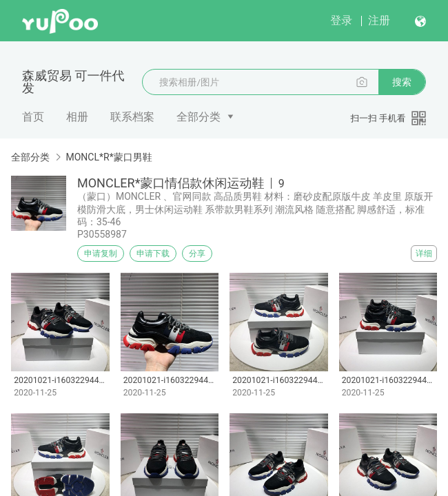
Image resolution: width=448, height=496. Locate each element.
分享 (197, 254)
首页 (33, 117)
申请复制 (101, 254)
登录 (341, 20)
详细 (424, 254)
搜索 (402, 82)
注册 (379, 20)
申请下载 (153, 254)
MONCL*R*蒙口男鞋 (109, 157)
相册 (77, 117)
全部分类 (198, 117)
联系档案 (132, 117)
